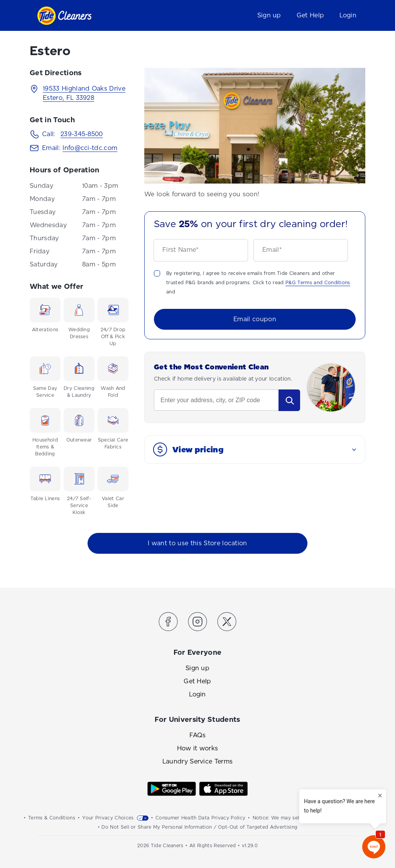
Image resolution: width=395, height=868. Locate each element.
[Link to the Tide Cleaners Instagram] (197, 623)
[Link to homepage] (64, 16)
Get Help (311, 15)
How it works (198, 748)
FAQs (197, 735)
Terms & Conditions (52, 818)
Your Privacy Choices (108, 818)
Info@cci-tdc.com (90, 148)
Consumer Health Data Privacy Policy (200, 818)
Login (348, 15)
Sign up (269, 15)
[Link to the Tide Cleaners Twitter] (227, 623)
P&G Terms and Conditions (318, 283)
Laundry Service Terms (198, 761)
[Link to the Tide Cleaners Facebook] (168, 623)
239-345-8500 (82, 134)
